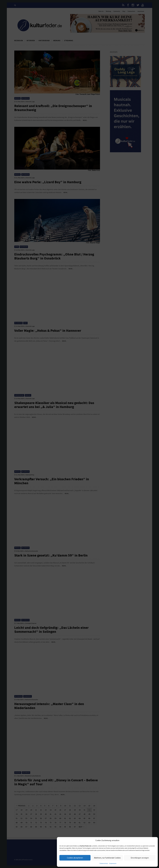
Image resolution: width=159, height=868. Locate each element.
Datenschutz (104, 863)
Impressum (113, 863)
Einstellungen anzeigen (140, 858)
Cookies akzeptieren (75, 858)
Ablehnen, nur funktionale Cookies (107, 858)
